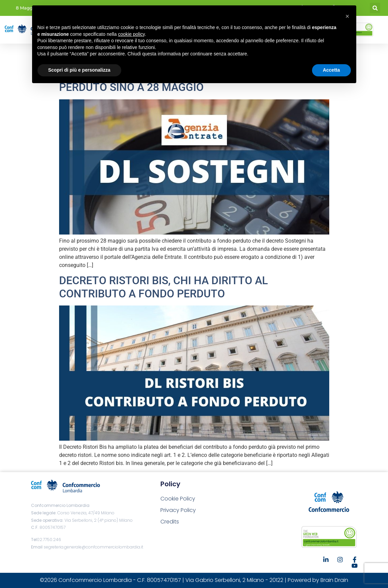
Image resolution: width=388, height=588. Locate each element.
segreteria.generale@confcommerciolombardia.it (93, 547)
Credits (170, 522)
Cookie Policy (178, 499)
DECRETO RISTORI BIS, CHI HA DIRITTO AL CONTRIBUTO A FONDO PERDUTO (163, 287)
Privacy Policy (178, 510)
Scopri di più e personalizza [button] (79, 70)
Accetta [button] (331, 70)
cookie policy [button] (131, 34)
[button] (375, 8)
